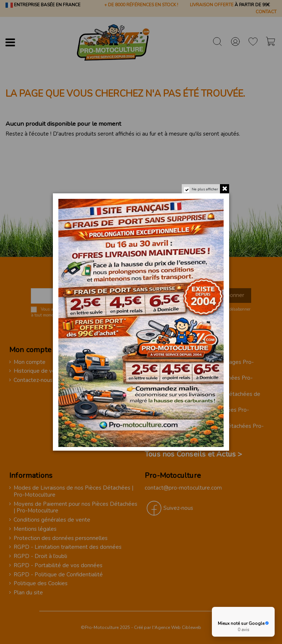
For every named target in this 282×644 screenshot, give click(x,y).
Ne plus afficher (205, 189)
